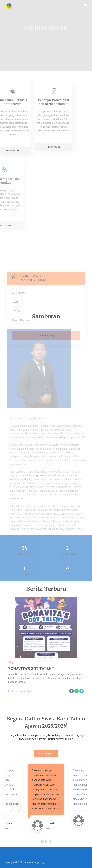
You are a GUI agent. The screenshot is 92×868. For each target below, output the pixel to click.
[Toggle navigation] (85, 6)
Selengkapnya (46, 754)
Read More (30, 147)
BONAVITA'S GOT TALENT (31, 669)
